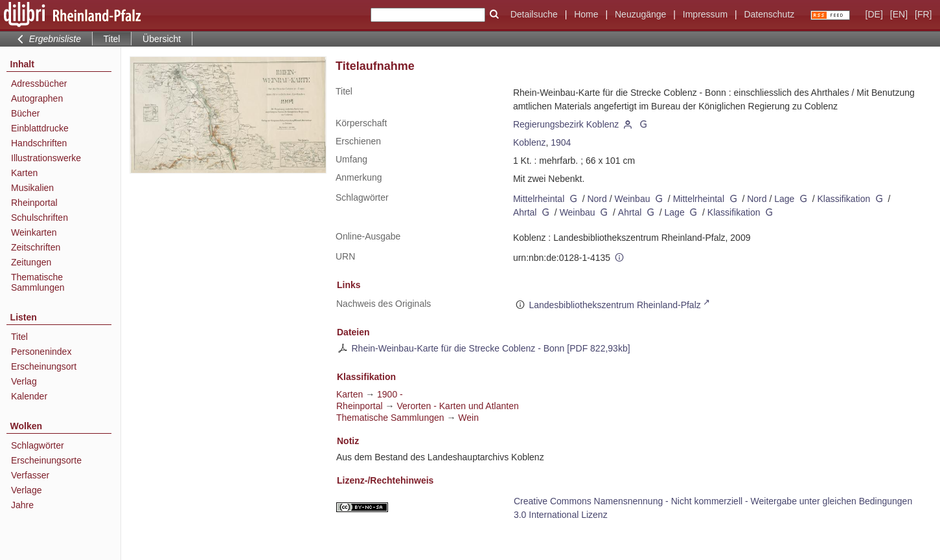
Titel (19, 337)
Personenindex (41, 352)
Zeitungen (31, 262)
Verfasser (30, 475)
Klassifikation (844, 199)
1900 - (390, 394)
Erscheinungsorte (46, 460)
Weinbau (632, 199)
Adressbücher (39, 84)
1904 (561, 142)
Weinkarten (34, 232)
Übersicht (162, 39)
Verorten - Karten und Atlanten (457, 406)
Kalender (29, 396)
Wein (468, 418)
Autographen (37, 98)
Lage (784, 199)
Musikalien (32, 188)
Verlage (26, 490)
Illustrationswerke (46, 158)
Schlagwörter (38, 445)
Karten (24, 173)
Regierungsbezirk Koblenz (566, 124)
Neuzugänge (640, 14)
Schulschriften (40, 218)
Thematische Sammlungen (38, 282)
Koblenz (530, 142)
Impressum (705, 14)
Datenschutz (769, 14)
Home (586, 14)
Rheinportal (34, 203)
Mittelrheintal (539, 199)
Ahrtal (525, 212)
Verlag (24, 381)
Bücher (25, 113)
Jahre (22, 505)
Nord (597, 199)
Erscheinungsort (44, 366)
